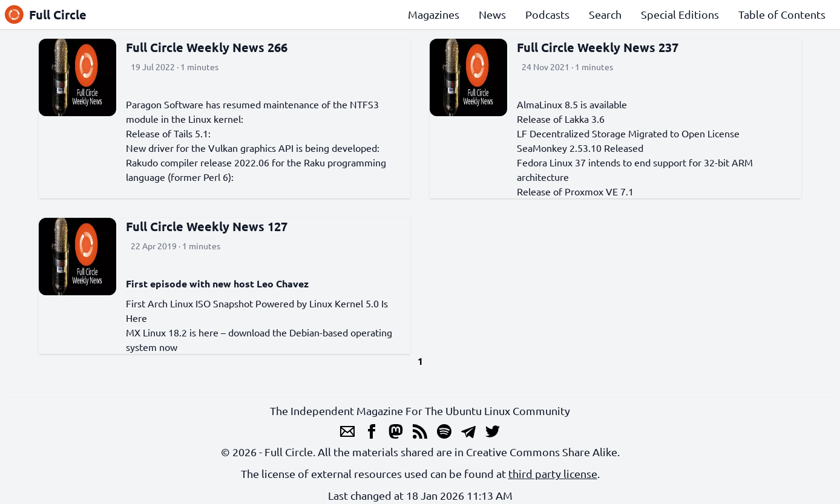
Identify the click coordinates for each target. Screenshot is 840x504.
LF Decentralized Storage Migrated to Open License (628, 133)
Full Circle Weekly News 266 (207, 47)
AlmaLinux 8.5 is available (572, 104)
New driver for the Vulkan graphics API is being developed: (253, 148)
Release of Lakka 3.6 (561, 119)
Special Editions (680, 14)
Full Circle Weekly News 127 (207, 226)
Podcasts (547, 14)
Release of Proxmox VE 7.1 (575, 191)
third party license (553, 473)
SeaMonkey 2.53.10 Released (580, 148)
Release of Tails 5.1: (168, 133)
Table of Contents (782, 14)
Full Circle (46, 15)
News (492, 14)
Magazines (434, 14)
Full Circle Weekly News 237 (598, 47)
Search (605, 14)
